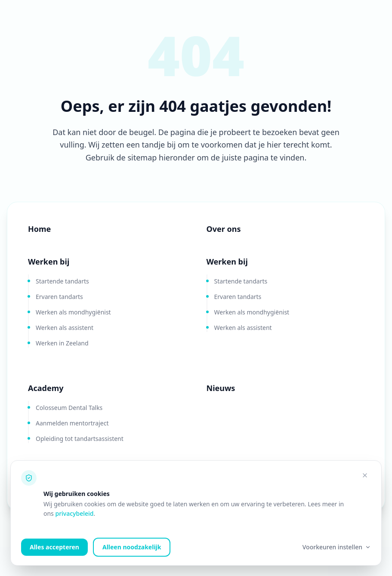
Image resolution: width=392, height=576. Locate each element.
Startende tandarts (62, 281)
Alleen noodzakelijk (132, 547)
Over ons (224, 229)
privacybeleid (74, 513)
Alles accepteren (54, 547)
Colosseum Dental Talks (69, 408)
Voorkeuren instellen (337, 547)
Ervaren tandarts (59, 297)
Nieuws (221, 388)
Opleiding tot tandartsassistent (80, 439)
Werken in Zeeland (62, 343)
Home (39, 229)
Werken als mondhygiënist (73, 312)
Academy (46, 388)
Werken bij (49, 262)
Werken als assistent (65, 328)
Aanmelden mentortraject (72, 423)
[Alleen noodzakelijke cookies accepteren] (365, 475)
